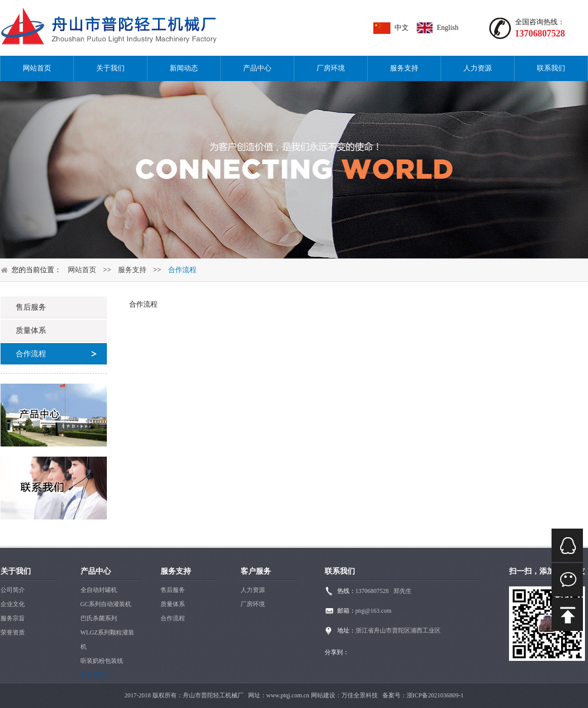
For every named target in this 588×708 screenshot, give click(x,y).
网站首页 (37, 68)
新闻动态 (184, 68)
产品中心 (257, 68)
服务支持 (404, 68)
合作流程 (182, 270)
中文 (402, 28)
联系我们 (551, 68)
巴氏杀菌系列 (99, 618)
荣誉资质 (13, 632)
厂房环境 (331, 68)
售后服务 (173, 590)
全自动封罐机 (99, 590)
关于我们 (110, 68)
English (448, 28)
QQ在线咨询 (567, 545)
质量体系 (173, 604)
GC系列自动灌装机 (106, 604)
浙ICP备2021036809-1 (435, 695)
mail (567, 614)
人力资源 (478, 68)
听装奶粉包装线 (102, 661)
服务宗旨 (13, 618)
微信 (567, 580)
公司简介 (13, 590)
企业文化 (13, 604)
